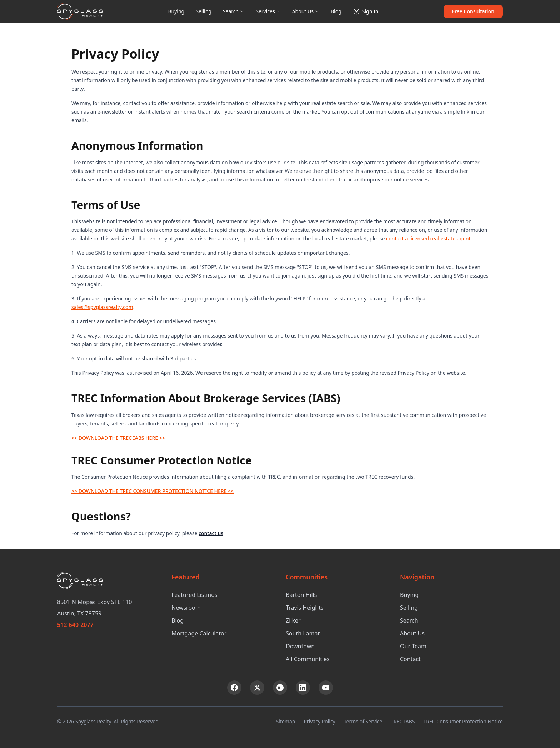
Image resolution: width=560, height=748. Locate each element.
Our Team (413, 646)
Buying (176, 11)
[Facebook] (234, 688)
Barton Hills (301, 595)
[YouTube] (326, 688)
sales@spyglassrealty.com (102, 307)
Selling (204, 11)
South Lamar (303, 633)
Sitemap (286, 721)
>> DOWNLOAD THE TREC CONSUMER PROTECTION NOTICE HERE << (152, 491)
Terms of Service (363, 721)
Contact (410, 659)
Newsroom (186, 608)
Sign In (366, 11)
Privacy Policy (319, 721)
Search (234, 11)
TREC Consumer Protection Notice (463, 721)
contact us (211, 533)
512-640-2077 (75, 625)
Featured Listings (194, 595)
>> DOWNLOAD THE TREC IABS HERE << (118, 438)
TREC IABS (403, 721)
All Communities (308, 659)
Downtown (300, 646)
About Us (306, 11)
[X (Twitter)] (257, 688)
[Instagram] (280, 688)
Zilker (293, 620)
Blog (336, 11)
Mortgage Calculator (199, 633)
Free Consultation (473, 11)
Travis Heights (305, 608)
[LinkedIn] (303, 688)
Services (268, 11)
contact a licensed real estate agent (428, 238)
